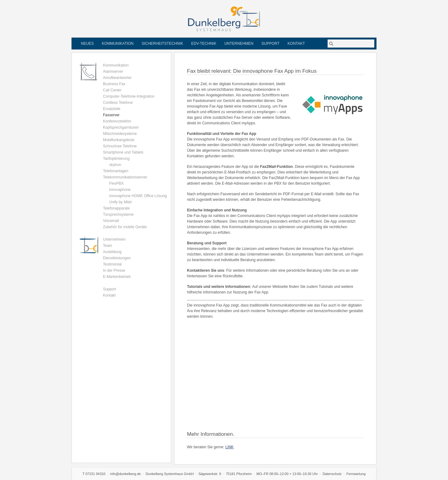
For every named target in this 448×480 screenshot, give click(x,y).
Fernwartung (356, 474)
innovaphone (120, 190)
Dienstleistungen (117, 258)
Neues (87, 44)
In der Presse (114, 270)
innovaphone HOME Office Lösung (138, 196)
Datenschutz (332, 474)
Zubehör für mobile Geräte (125, 227)
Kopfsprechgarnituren (121, 127)
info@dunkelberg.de (126, 474)
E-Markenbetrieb (117, 277)
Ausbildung (112, 252)
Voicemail (111, 221)
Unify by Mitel (120, 202)
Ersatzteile (112, 109)
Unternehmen (239, 44)
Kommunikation (118, 44)
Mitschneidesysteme (120, 134)
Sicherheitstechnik (162, 44)
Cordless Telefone (118, 103)
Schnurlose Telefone (120, 146)
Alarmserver (113, 72)
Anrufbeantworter (117, 78)
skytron (115, 165)
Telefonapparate (116, 208)
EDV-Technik (204, 44)
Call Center (112, 90)
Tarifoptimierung (116, 159)
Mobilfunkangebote (119, 140)
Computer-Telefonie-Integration (129, 96)
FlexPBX (117, 183)
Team (107, 246)
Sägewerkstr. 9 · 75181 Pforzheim (225, 474)
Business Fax (114, 84)
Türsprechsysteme (118, 215)
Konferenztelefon (117, 121)
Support (271, 44)
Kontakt (296, 44)
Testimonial (112, 264)
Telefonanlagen (116, 171)
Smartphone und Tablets (123, 152)
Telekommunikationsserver (125, 177)
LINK (229, 447)
